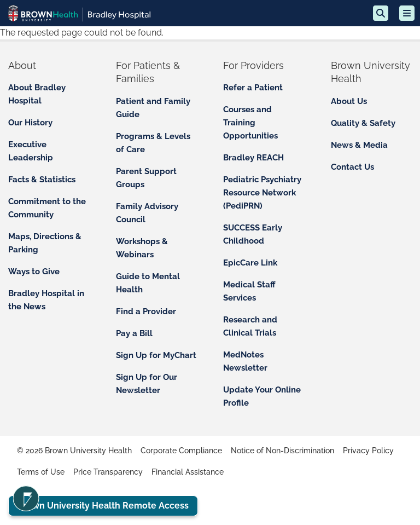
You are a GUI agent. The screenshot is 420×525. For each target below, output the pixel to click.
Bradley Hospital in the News (46, 300)
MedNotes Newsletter (245, 361)
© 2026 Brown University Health (74, 451)
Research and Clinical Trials (250, 326)
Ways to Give (34, 272)
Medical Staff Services (249, 291)
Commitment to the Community (47, 208)
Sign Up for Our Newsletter (147, 384)
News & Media (359, 145)
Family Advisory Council (147, 213)
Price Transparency (108, 472)
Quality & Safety (363, 123)
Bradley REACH (253, 158)
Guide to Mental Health (148, 283)
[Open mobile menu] (407, 13)
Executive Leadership (31, 151)
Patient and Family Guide (153, 108)
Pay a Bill (134, 333)
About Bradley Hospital (37, 94)
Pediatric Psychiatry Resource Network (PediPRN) (262, 193)
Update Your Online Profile (262, 396)
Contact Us (352, 167)
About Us (349, 101)
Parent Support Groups (146, 178)
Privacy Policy (368, 451)
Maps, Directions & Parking (45, 243)
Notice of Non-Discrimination (282, 451)
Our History (30, 123)
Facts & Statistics (42, 180)
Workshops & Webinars (142, 248)
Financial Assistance (188, 472)
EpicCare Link (250, 263)
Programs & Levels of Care (153, 143)
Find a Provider (146, 311)
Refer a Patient (253, 88)
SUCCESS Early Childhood (253, 234)
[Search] (381, 13)
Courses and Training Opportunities (250, 123)
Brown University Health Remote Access (103, 506)
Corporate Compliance (181, 451)
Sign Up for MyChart (156, 355)
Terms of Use (41, 472)
